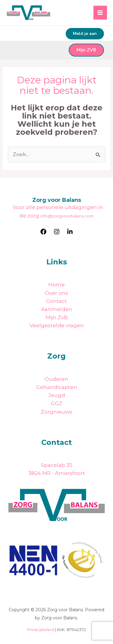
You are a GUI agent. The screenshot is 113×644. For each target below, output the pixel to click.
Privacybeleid (41, 630)
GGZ (57, 403)
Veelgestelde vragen (57, 325)
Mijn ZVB (86, 50)
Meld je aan (85, 34)
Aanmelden (57, 309)
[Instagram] (57, 232)
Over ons (56, 293)
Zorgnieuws (56, 412)
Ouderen (56, 379)
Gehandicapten (57, 387)
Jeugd (57, 395)
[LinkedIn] (70, 232)
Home (56, 285)
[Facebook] (43, 232)
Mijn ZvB (57, 317)
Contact (56, 301)
